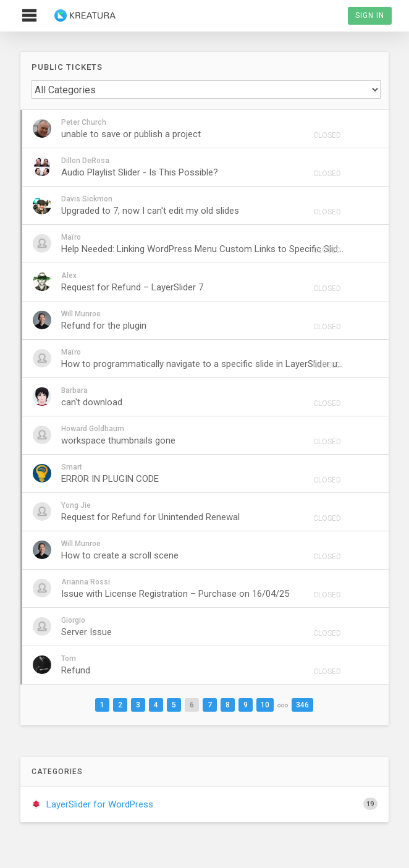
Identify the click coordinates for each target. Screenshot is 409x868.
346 (302, 705)
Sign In (370, 15)
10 (265, 705)
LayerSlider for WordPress (204, 803)
